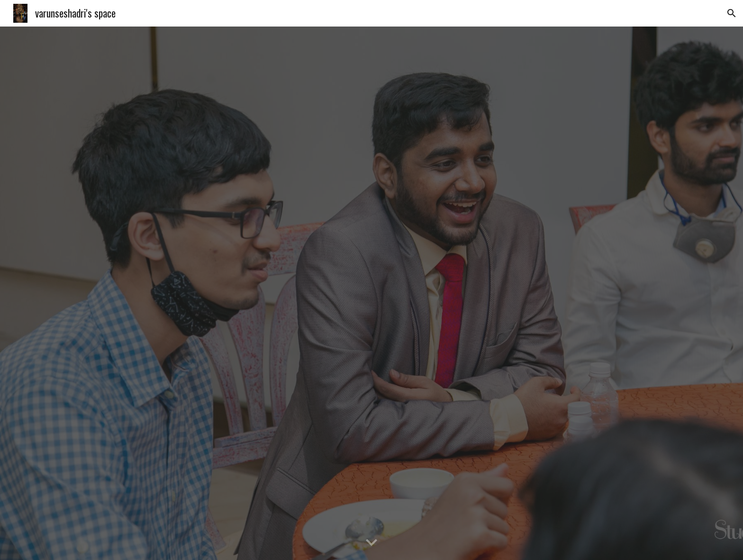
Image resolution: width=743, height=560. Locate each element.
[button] (732, 13)
